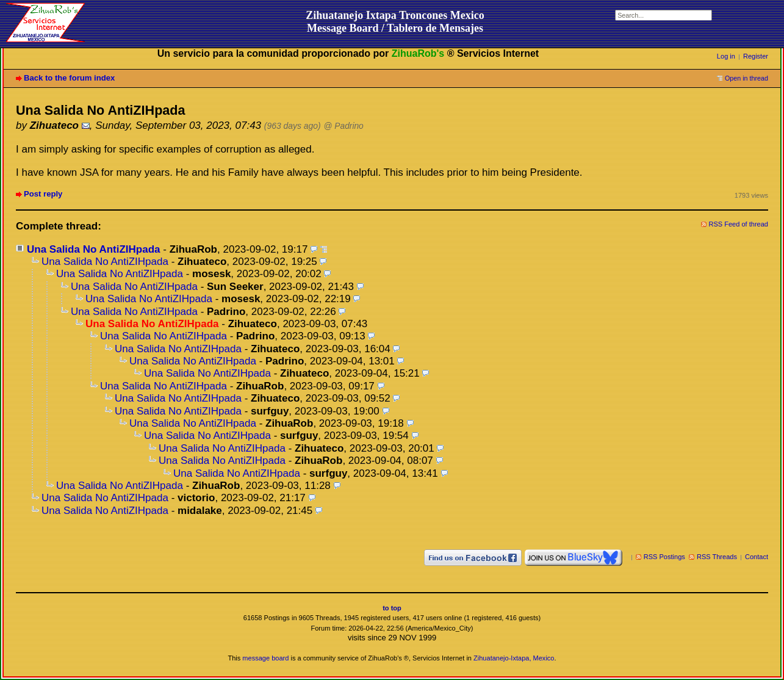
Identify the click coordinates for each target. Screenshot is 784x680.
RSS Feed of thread (739, 224)
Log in (726, 56)
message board (265, 658)
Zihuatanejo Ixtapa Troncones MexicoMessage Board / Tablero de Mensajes (395, 22)
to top (392, 608)
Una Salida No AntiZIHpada (94, 249)
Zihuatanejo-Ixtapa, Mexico (514, 658)
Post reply (43, 194)
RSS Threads (717, 557)
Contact (757, 557)
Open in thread (746, 78)
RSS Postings (664, 557)
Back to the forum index (69, 78)
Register (756, 56)
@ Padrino (344, 126)
